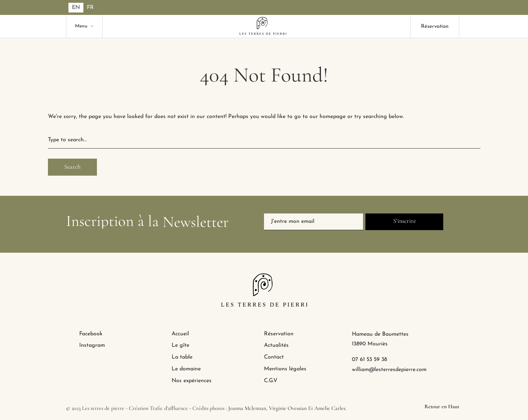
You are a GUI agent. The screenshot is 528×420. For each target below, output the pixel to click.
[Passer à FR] (90, 8)
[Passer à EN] (76, 8)
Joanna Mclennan (247, 408)
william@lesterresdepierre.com (389, 370)
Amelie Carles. (330, 408)
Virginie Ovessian (288, 408)
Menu (81, 26)
